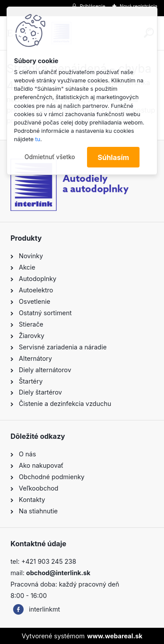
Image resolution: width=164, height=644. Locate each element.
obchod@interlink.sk (58, 573)
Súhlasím (113, 157)
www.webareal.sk (115, 636)
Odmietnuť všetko (50, 157)
